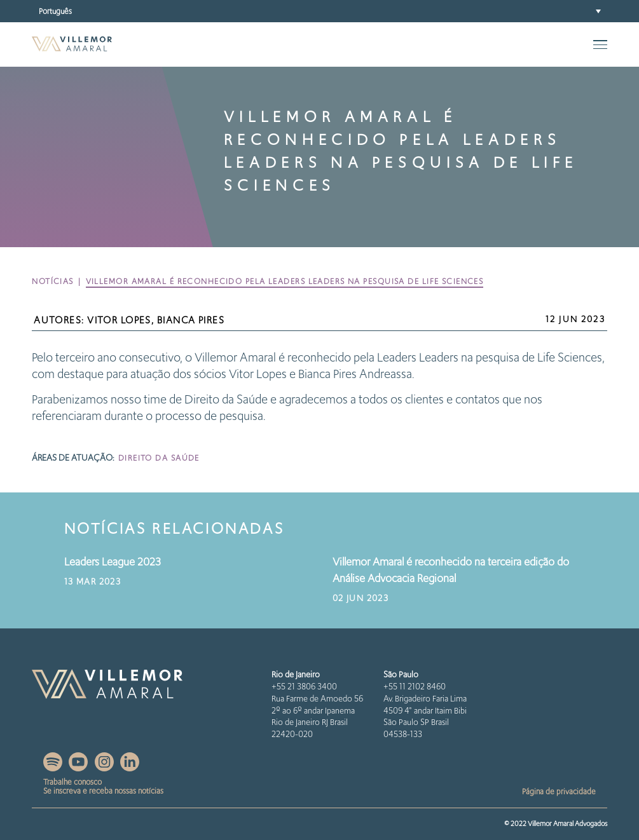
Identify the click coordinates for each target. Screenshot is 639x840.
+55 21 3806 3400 (304, 687)
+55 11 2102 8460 (415, 687)
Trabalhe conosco (72, 782)
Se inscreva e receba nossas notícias (103, 791)
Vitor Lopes (119, 320)
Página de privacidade (559, 791)
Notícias (53, 281)
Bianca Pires (191, 320)
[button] (319, 11)
